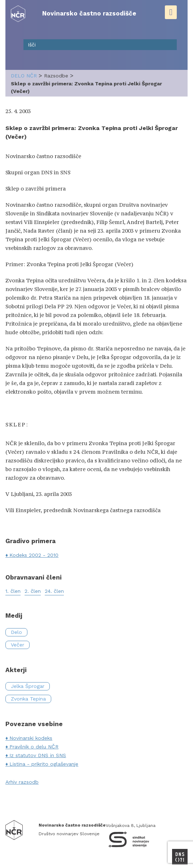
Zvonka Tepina (28, 699)
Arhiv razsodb (22, 782)
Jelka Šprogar (28, 686)
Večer (17, 645)
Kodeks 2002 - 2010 (34, 555)
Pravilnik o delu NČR (34, 747)
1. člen (13, 591)
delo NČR (24, 76)
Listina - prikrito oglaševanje (44, 764)
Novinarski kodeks (31, 738)
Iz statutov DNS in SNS (38, 755)
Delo (16, 632)
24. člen (54, 591)
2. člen (33, 591)
